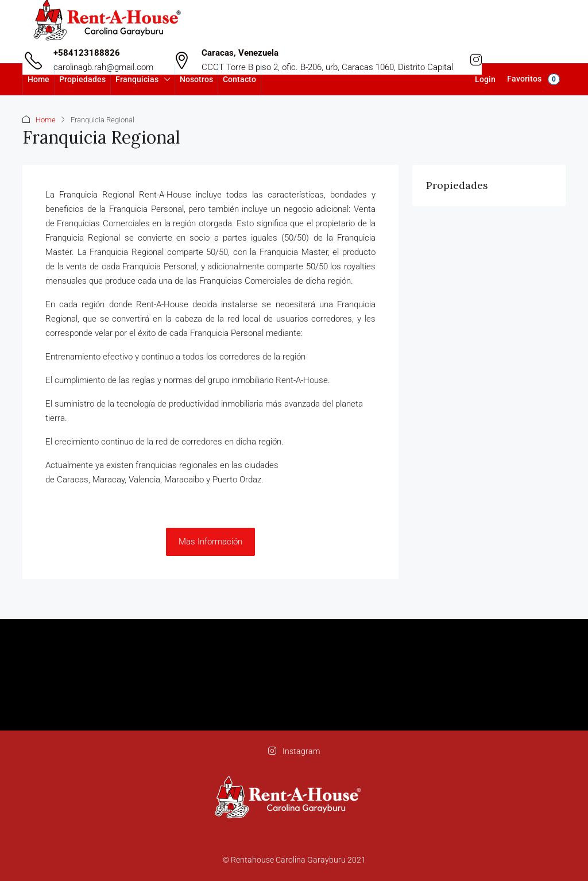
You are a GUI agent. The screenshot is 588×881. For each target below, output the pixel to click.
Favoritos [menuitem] (533, 79)
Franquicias (137, 79)
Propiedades (82, 79)
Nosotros (196, 79)
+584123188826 (87, 53)
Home (38, 79)
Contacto (239, 79)
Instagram (294, 751)
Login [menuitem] (485, 79)
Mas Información (210, 542)
